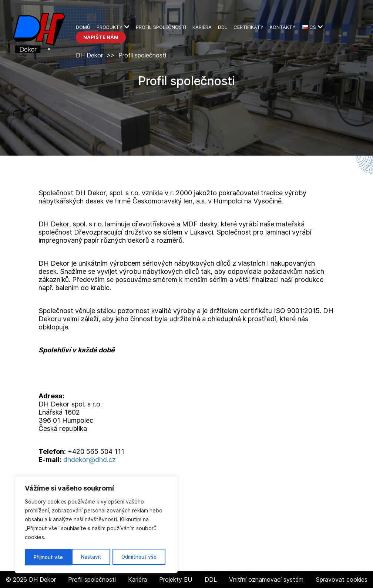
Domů (83, 27)
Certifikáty (248, 27)
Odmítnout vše (91, 557)
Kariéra (137, 579)
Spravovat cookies (342, 580)
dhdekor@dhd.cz (90, 460)
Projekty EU (176, 579)
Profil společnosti (161, 27)
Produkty (110, 27)
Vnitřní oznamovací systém (266, 579)
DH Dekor (89, 55)
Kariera (202, 27)
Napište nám (101, 37)
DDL (223, 27)
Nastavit (43, 557)
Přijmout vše (144, 557)
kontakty (283, 27)
